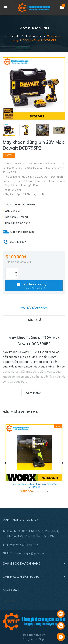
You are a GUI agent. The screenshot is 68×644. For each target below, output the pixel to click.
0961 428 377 (28, 545)
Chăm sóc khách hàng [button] (34, 563)
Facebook (9, 601)
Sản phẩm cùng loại (21, 412)
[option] (9, 130)
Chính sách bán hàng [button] (34, 576)
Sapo (42, 639)
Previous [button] (5, 463)
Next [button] (63, 463)
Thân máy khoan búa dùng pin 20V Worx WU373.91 (34, 486)
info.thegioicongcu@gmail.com (27, 553)
